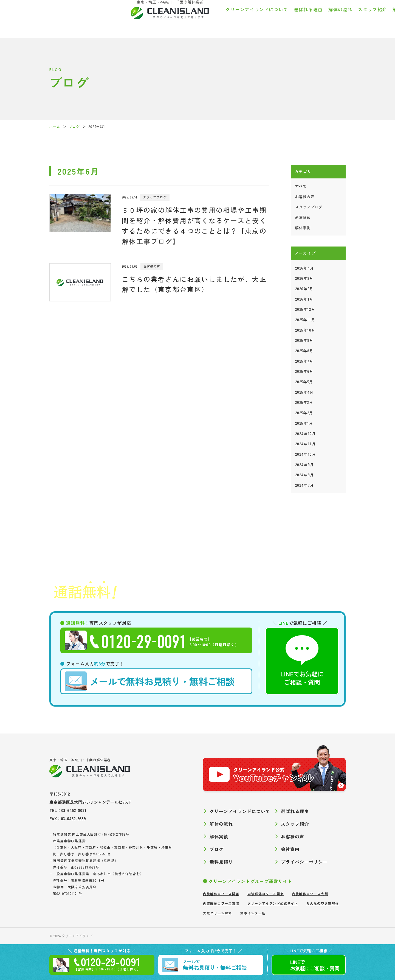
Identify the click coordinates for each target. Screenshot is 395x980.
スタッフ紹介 (259, 18)
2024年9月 (305, 465)
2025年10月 (305, 330)
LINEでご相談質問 (315, 965)
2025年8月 (304, 351)
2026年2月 (304, 289)
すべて (301, 186)
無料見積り (221, 862)
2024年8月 (305, 475)
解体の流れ (227, 18)
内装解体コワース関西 (221, 894)
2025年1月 (304, 423)
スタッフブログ (309, 207)
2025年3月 (304, 402)
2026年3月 (304, 278)
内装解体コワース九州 (310, 894)
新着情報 (303, 217)
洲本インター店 (253, 913)
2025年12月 (305, 309)
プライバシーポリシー (304, 862)
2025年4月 (304, 392)
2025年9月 (304, 340)
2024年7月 (305, 485)
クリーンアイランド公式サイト (273, 903)
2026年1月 (304, 299)
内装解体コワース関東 (266, 894)
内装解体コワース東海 (221, 903)
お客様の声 (316, 18)
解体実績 (289, 18)
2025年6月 (304, 371)
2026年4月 (305, 268)
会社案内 (363, 18)
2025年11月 (305, 320)
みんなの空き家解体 (323, 903)
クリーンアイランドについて (143, 18)
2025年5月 (304, 382)
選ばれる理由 (195, 18)
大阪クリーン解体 (218, 913)
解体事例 (303, 228)
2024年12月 (305, 434)
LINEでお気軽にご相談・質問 (302, 661)
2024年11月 (305, 444)
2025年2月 (304, 413)
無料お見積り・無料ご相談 (150, 681)
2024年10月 (306, 454)
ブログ (341, 18)
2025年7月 (304, 361)
